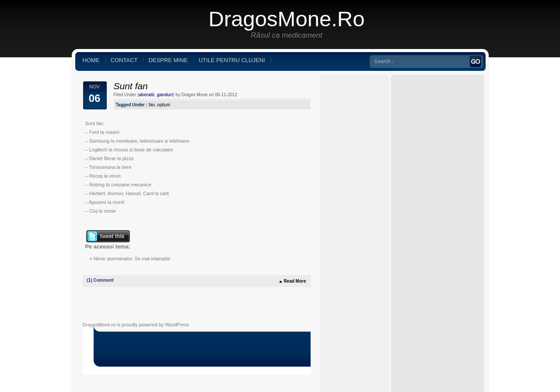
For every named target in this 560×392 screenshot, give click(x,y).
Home (91, 60)
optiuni (163, 105)
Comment (100, 280)
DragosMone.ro (287, 19)
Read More (295, 281)
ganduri (165, 95)
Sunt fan (131, 86)
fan (152, 105)
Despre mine (168, 60)
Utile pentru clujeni (232, 60)
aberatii (147, 95)
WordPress (177, 325)
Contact (124, 60)
